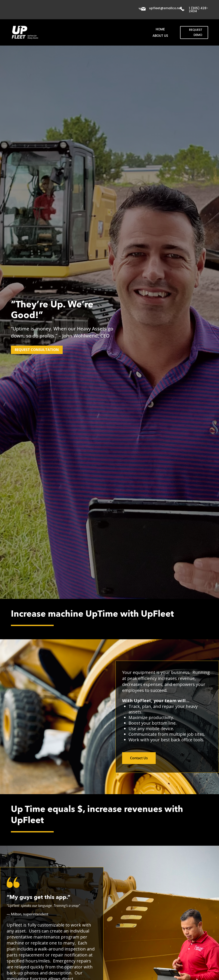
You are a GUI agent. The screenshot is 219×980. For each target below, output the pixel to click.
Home (160, 30)
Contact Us (139, 758)
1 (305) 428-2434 (198, 10)
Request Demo (196, 32)
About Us (160, 36)
